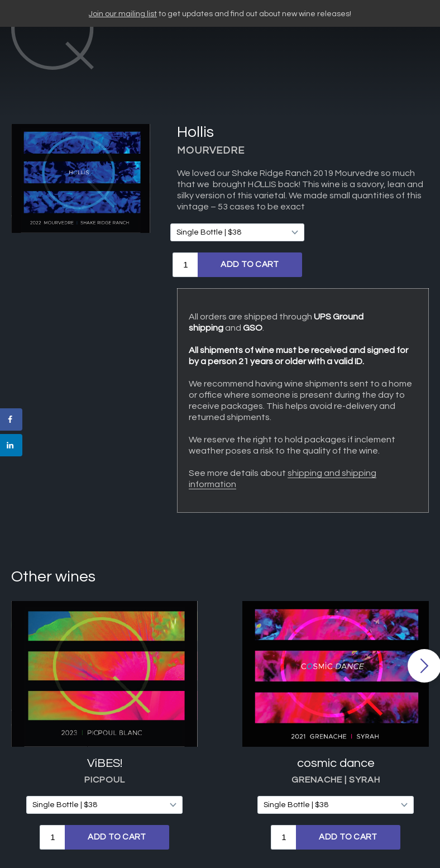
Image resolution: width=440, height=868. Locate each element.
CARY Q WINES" (213, 55)
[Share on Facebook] (11, 419)
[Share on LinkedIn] (11, 445)
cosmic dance (336, 710)
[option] (104, 672)
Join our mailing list (123, 14)
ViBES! (105, 710)
